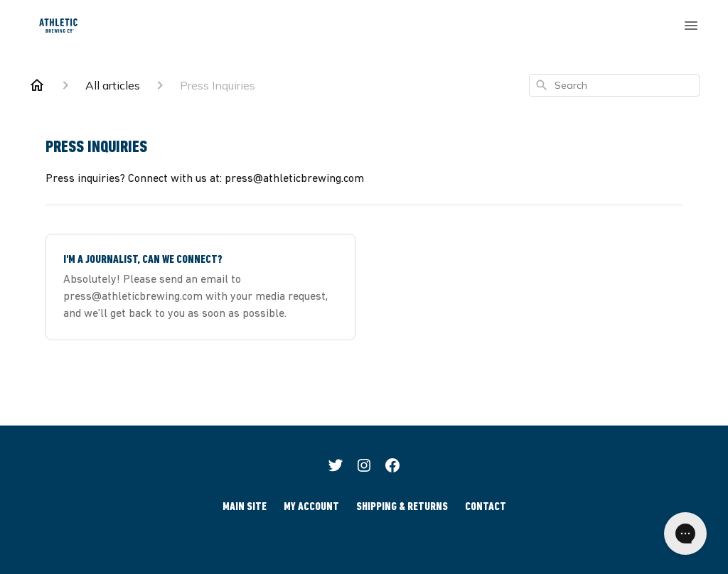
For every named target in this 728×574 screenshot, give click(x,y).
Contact (486, 507)
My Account (311, 507)
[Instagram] (364, 467)
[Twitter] (336, 467)
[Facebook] (392, 467)
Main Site (245, 507)
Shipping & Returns (402, 507)
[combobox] (614, 85)
